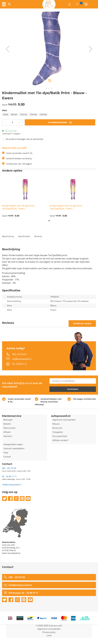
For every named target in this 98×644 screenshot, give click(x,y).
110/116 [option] (23, 115)
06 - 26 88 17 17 (20, 364)
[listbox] (49, 115)
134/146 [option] (43, 115)
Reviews (38, 236)
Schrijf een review (82, 324)
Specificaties (24, 236)
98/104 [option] (14, 115)
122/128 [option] (33, 115)
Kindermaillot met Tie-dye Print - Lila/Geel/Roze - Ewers (19, 207)
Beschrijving (8, 236)
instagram (16, 499)
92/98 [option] (6, 115)
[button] (8, 49)
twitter (4, 499)
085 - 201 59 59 (19, 354)
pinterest (22, 499)
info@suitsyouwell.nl (22, 359)
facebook (10, 499)
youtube (28, 499)
